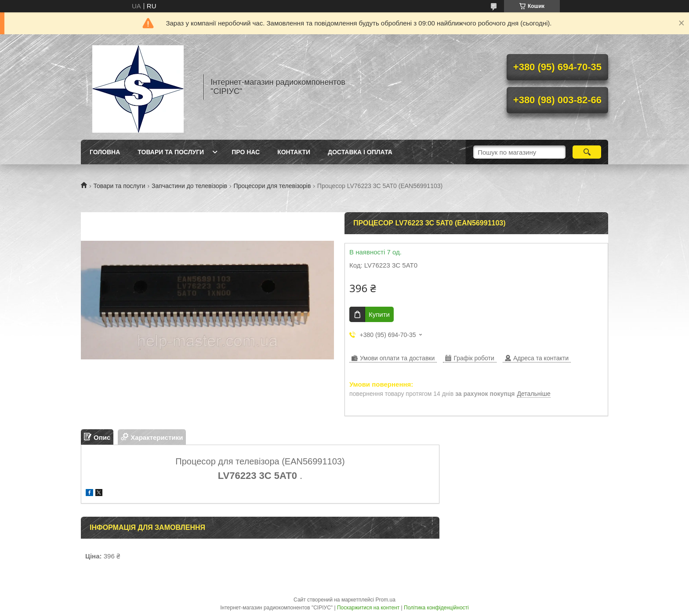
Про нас (246, 152)
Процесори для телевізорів (272, 186)
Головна (105, 152)
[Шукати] (587, 152)
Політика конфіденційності (436, 608)
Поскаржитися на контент (368, 608)
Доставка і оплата (360, 152)
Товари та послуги (171, 152)
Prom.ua (386, 600)
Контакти (294, 152)
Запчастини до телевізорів (189, 186)
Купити (379, 314)
